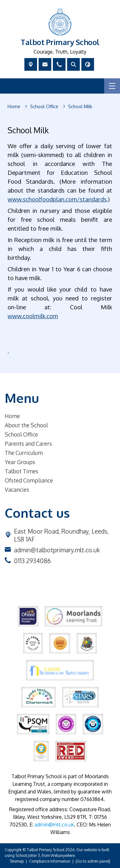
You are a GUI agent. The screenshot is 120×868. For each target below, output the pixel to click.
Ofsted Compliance (29, 480)
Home (12, 416)
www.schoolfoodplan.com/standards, (58, 199)
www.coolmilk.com (33, 316)
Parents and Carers (28, 444)
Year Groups (20, 462)
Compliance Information (50, 861)
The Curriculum (24, 453)
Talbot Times (22, 471)
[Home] (14, 107)
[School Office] (44, 107)
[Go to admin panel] (93, 861)
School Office (21, 434)
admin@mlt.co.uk (54, 825)
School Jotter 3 (28, 855)
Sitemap (17, 861)
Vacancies (17, 490)
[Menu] (112, 86)
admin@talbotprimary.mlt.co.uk (57, 550)
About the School (26, 425)
